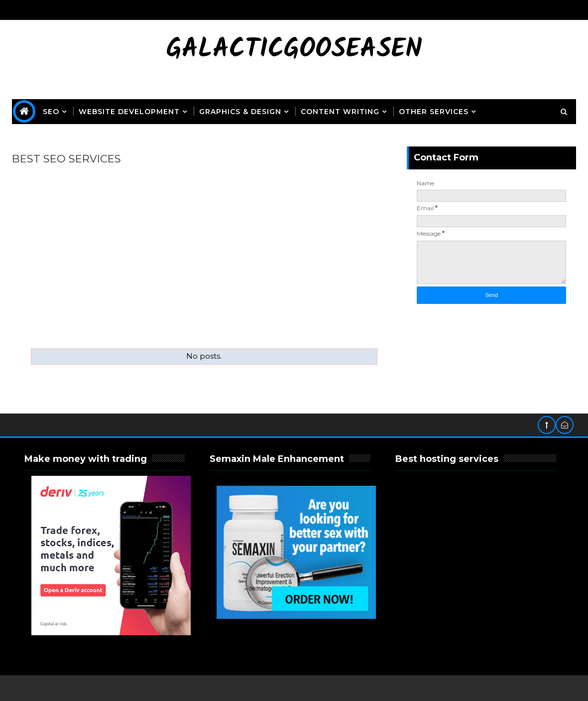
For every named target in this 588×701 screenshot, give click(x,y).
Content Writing (340, 112)
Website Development (129, 112)
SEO (51, 112)
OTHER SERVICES (434, 112)
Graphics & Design (240, 112)
